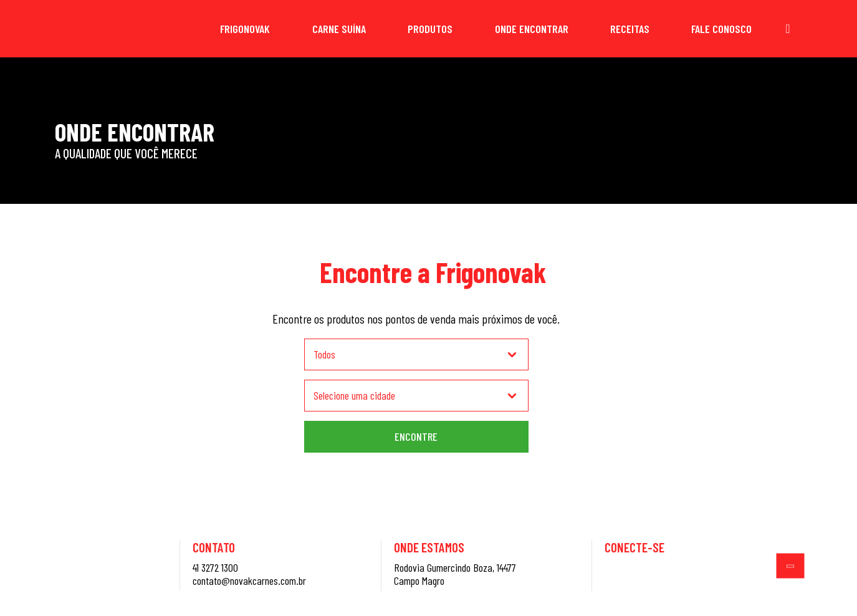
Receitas (630, 29)
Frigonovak (245, 29)
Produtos (430, 29)
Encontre (416, 436)
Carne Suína (339, 29)
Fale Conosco (721, 29)
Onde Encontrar (532, 29)
